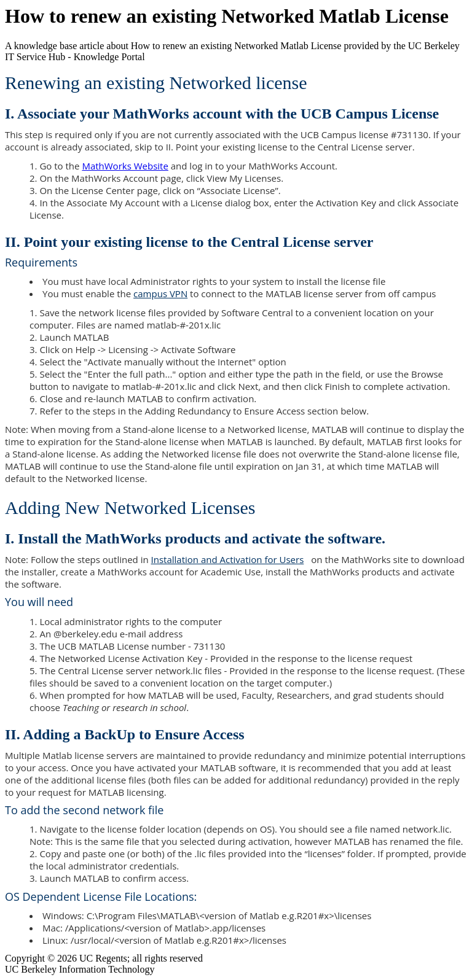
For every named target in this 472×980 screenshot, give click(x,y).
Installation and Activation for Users (231, 559)
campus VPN (160, 294)
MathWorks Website (125, 166)
